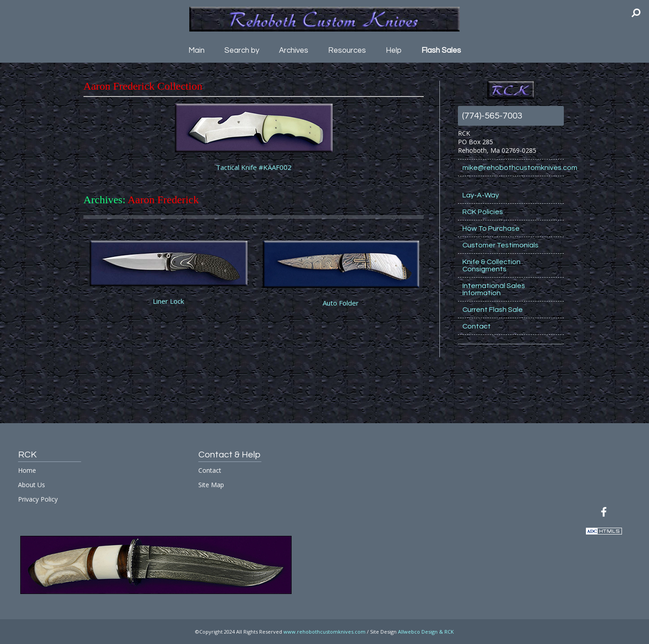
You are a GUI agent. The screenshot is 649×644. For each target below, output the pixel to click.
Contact (477, 326)
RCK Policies (483, 212)
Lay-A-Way (481, 195)
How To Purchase (491, 228)
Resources (347, 50)
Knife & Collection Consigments (491, 265)
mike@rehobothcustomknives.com (513, 168)
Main (197, 50)
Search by (242, 50)
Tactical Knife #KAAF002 (254, 167)
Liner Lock (168, 301)
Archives (294, 50)
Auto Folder (341, 303)
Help (394, 50)
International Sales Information (494, 289)
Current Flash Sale (493, 310)
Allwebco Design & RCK (426, 632)
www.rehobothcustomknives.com (324, 632)
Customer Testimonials (500, 245)
